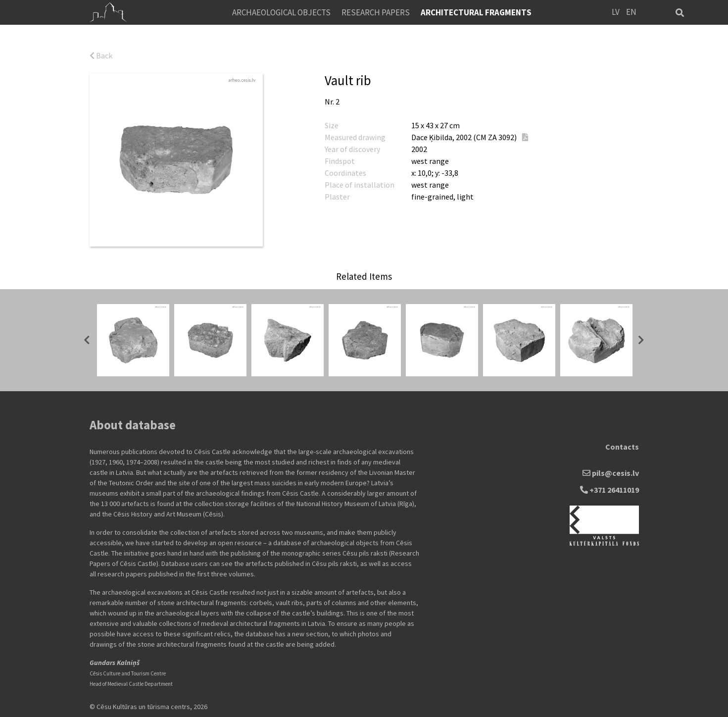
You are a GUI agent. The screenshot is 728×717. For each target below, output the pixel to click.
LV (616, 12)
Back (101, 55)
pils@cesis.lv (611, 473)
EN (631, 12)
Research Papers (376, 12)
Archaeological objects (281, 12)
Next (641, 340)
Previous (87, 340)
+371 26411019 (609, 490)
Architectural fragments (476, 12)
